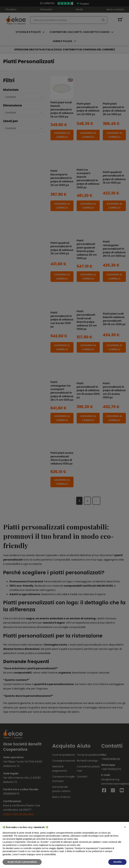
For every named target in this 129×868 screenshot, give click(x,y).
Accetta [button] (117, 862)
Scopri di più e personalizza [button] (22, 862)
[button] (125, 827)
